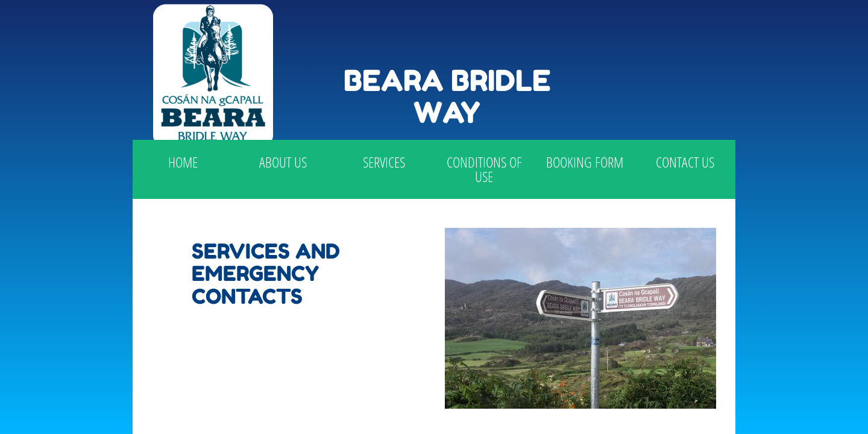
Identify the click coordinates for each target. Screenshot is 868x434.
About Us (283, 162)
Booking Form (585, 162)
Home (183, 162)
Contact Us (685, 162)
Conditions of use (484, 169)
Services (384, 162)
